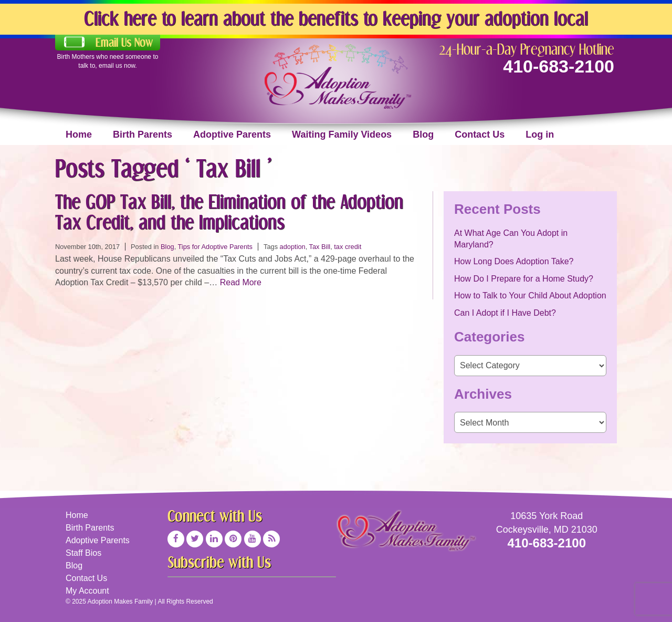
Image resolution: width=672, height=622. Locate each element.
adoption (293, 247)
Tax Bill (320, 247)
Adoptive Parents (232, 134)
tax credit (348, 247)
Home (79, 134)
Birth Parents (143, 134)
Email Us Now (124, 43)
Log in (540, 134)
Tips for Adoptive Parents (216, 247)
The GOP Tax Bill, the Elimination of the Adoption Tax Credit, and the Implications (229, 212)
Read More (241, 282)
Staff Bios (83, 553)
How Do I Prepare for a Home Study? (524, 279)
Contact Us (480, 134)
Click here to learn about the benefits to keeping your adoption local (336, 18)
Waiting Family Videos (342, 134)
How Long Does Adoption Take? (514, 261)
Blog (423, 134)
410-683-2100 (559, 66)
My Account (87, 591)
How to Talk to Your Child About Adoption (530, 296)
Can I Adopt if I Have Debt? (505, 313)
